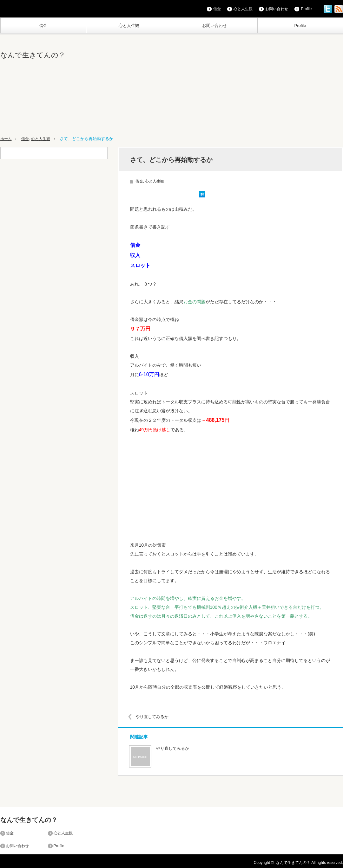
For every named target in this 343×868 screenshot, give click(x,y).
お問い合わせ (214, 26)
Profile (300, 26)
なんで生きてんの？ (33, 55)
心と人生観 (129, 26)
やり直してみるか (154, 716)
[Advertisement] (247, 85)
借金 (43, 26)
